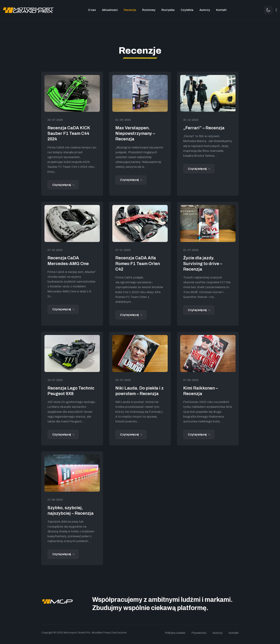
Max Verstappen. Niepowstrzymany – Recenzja (135, 133)
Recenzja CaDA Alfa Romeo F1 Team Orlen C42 (138, 263)
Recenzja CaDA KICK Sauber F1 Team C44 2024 (69, 133)
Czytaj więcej (62, 185)
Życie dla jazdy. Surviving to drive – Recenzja (203, 263)
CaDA (60, 147)
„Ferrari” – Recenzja (204, 128)
